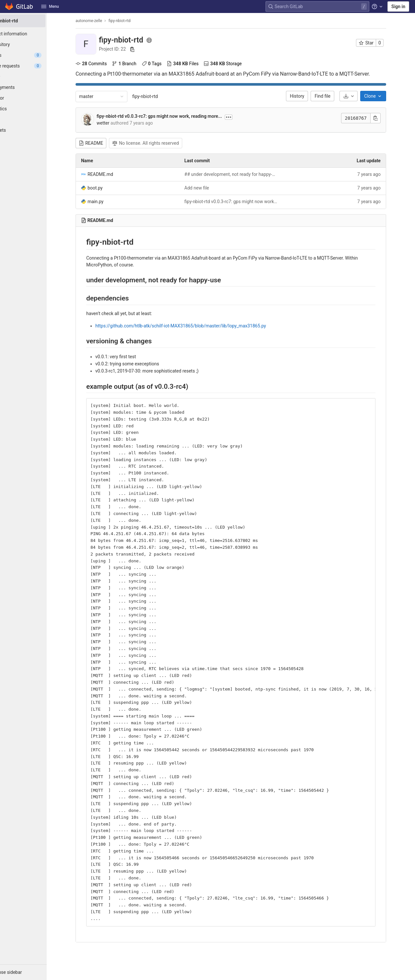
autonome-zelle (101, 21)
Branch (136, 64)
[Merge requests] (36, 66)
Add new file (209, 188)
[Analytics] (36, 109)
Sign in (398, 6)
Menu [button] (50, 6)
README (103, 143)
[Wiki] (36, 119)
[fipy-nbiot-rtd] (36, 21)
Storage (235, 64)
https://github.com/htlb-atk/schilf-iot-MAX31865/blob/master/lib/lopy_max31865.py (193, 326)
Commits (103, 64)
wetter (115, 123)
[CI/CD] (36, 77)
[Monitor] (36, 98)
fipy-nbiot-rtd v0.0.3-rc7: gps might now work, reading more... (172, 116)
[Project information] (36, 34)
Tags (164, 64)
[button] (36, 972)
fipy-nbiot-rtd (157, 96)
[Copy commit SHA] (388, 118)
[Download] (361, 96)
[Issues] (36, 55)
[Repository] (36, 44)
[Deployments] (36, 87)
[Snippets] (36, 130)
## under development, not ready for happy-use (243, 174)
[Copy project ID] (145, 49)
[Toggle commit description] (241, 117)
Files (195, 64)
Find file (335, 96)
